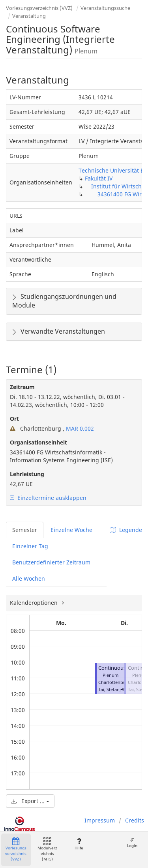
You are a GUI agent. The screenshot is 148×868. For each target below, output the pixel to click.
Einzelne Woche (71, 530)
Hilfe (79, 844)
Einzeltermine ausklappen (48, 498)
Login (132, 843)
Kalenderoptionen (35, 603)
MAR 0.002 (79, 428)
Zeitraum (22, 387)
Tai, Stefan (109, 689)
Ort (14, 419)
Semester (25, 530)
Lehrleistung (27, 474)
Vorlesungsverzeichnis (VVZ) (39, 8)
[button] (121, 689)
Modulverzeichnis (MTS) (47, 850)
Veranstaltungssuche (105, 8)
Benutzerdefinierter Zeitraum (51, 562)
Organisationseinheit (38, 442)
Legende (126, 530)
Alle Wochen (29, 578)
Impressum (100, 820)
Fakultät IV (99, 178)
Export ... (30, 801)
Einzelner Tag (30, 546)
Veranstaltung (29, 16)
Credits (135, 820)
